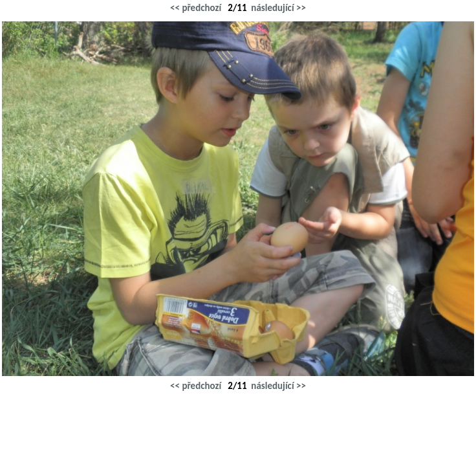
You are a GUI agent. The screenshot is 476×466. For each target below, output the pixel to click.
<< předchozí (196, 8)
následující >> (278, 8)
